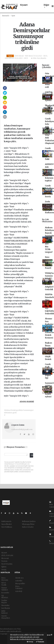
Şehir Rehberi (4, 612)
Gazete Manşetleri (6, 617)
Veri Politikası (7, 527)
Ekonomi (5, 558)
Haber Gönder (28, 527)
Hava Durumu (5, 579)
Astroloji (19, 591)
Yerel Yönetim (7, 564)
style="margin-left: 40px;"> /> (18, 162)
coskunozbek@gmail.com (22, 429)
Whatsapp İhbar (28, 524)
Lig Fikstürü (5, 597)
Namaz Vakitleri (5, 589)
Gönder (32, 455)
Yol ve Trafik (4, 584)
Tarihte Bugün (4, 601)
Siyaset (24, 5)
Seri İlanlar (6, 608)
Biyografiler (20, 583)
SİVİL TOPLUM (7, 555)
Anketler (19, 581)
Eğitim (4, 567)
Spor (13, 16)
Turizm (4, 561)
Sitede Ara (19, 578)
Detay (30, 642)
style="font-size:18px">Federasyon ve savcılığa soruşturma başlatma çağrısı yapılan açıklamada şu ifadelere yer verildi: (18, 301)
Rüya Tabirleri (19, 587)
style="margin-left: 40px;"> (19, 189)
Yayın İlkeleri (6, 524)
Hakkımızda (6, 521)
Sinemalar (5, 605)
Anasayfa (6, 16)
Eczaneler (5, 593)
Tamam (40, 642)
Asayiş (4, 570)
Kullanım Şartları (29, 521)
